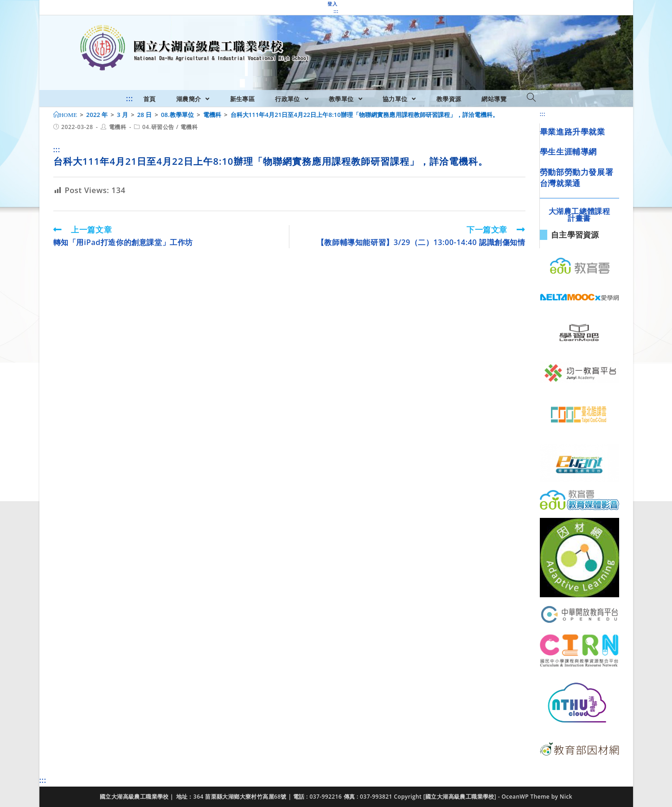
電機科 (118, 127)
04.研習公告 (158, 127)
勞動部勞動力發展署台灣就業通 (576, 178)
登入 (332, 4)
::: (336, 11)
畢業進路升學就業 (573, 132)
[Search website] (531, 98)
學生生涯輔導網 (568, 152)
